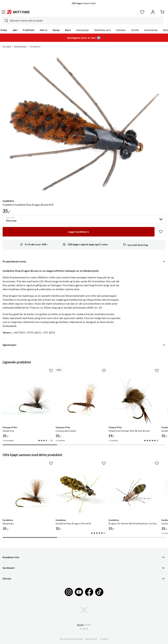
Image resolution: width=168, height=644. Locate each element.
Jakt (15, 30)
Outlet (135, 30)
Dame (56, 30)
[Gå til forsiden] (18, 12)
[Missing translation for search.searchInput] (5, 21)
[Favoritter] (142, 12)
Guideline (35, 47)
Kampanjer (83, 30)
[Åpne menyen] (3, 12)
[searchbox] (86, 21)
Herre (44, 30)
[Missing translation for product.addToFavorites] (161, 232)
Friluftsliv (29, 30)
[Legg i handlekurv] (79, 232)
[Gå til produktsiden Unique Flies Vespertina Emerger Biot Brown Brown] (134, 399)
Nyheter (121, 30)
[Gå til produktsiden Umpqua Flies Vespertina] (28, 399)
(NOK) (84, 625)
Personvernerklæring (71, 639)
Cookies (104, 639)
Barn (68, 30)
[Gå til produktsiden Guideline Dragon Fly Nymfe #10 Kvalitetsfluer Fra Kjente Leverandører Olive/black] (134, 492)
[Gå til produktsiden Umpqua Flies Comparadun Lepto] (81, 399)
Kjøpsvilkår (91, 639)
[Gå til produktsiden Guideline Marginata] (28, 492)
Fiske (4, 30)
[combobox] (83, 21)
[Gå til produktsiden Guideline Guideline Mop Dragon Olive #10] (81, 492)
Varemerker (151, 30)
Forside (7, 47)
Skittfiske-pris (102, 30)
